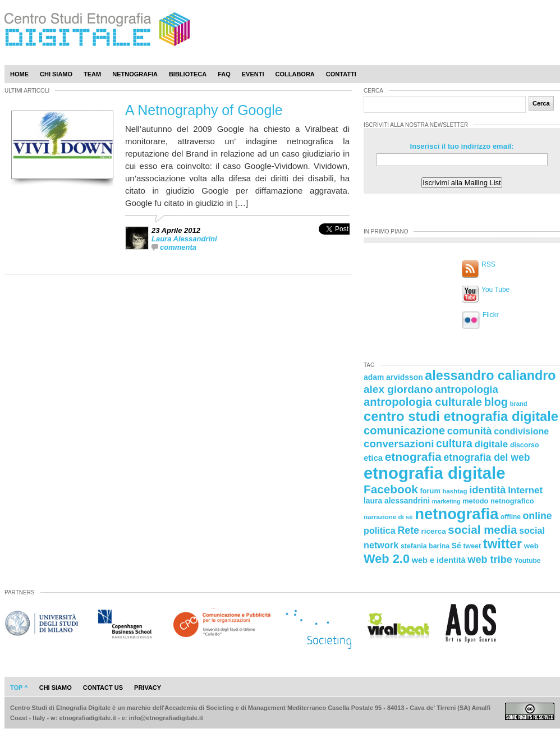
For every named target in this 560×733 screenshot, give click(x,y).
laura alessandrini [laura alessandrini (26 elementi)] (397, 501)
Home (19, 74)
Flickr (491, 315)
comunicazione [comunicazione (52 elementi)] (404, 430)
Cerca (541, 103)
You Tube (495, 290)
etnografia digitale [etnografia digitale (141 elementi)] (435, 473)
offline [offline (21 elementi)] (511, 517)
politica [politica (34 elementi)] (380, 530)
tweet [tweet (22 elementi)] (472, 546)
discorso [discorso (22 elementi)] (525, 445)
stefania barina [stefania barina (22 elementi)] (425, 546)
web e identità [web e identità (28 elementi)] (439, 560)
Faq (224, 74)
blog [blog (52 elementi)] (496, 402)
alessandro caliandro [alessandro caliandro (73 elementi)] (490, 375)
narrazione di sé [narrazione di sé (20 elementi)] (388, 517)
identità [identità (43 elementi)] (487, 490)
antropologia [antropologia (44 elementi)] (467, 389)
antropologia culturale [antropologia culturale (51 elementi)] (423, 402)
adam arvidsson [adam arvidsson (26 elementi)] (393, 377)
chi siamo (56, 688)
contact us (103, 688)
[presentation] (334, 241)
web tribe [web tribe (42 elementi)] (490, 560)
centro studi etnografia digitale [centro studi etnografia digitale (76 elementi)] (461, 416)
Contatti (341, 74)
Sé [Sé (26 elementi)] (456, 546)
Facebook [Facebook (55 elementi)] (391, 489)
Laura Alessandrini (184, 239)
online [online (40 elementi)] (538, 516)
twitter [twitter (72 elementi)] (502, 544)
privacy (148, 688)
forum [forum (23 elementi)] (430, 491)
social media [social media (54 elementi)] (482, 530)
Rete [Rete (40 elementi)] (408, 530)
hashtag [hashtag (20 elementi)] (455, 491)
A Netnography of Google (204, 110)
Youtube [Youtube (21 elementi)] (528, 561)
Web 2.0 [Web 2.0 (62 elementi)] (387, 559)
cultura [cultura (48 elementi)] (454, 443)
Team (92, 74)
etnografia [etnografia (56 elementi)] (413, 457)
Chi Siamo (56, 74)
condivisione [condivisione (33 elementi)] (521, 431)
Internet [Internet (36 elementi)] (525, 490)
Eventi (253, 74)
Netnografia (135, 74)
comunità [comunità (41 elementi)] (470, 431)
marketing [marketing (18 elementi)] (446, 501)
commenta (178, 247)
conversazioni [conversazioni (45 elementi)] (399, 444)
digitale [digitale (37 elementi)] (491, 444)
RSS (488, 264)
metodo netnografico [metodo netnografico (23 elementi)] (498, 501)
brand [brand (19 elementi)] (519, 404)
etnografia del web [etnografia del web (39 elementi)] (487, 457)
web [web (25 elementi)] (531, 546)
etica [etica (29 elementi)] (373, 458)
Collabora (295, 74)
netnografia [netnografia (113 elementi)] (456, 514)
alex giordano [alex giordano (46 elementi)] (398, 389)
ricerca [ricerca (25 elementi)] (434, 531)
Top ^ (19, 688)
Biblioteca (188, 74)
